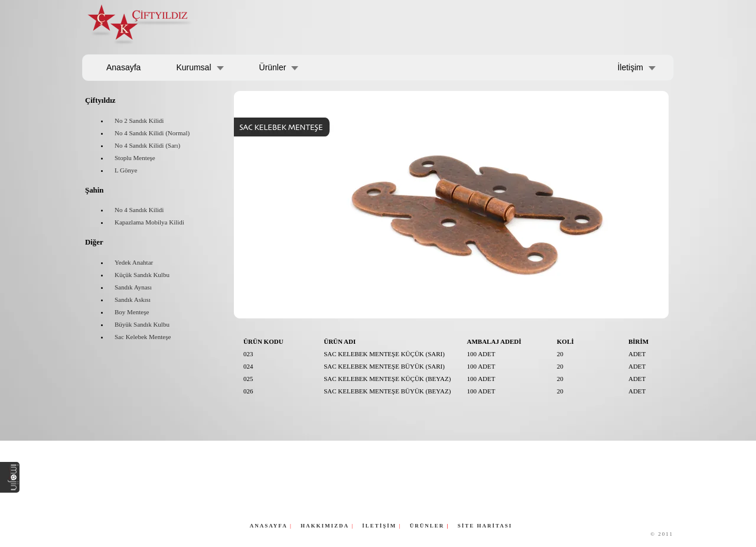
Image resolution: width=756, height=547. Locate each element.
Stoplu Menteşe (135, 158)
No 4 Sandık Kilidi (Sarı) (147, 145)
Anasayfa (123, 67)
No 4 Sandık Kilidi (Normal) (152, 133)
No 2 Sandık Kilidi (139, 121)
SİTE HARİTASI (485, 526)
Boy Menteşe (132, 312)
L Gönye (126, 170)
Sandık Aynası (133, 287)
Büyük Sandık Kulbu (142, 324)
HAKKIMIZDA (325, 526)
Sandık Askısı (133, 299)
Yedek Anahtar (134, 262)
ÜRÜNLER (428, 526)
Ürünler (273, 67)
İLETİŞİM (379, 526)
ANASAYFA (269, 526)
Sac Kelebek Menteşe (143, 337)
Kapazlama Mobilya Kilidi (149, 222)
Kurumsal (193, 67)
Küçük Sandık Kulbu (142, 275)
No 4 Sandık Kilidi (139, 210)
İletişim (630, 67)
